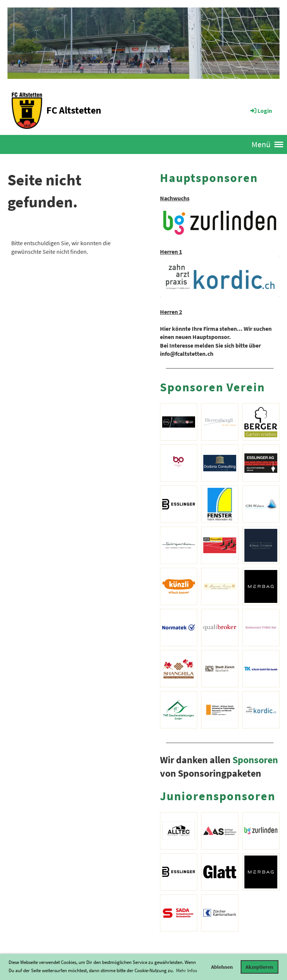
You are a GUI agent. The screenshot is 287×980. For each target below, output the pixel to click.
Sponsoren (255, 760)
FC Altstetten (74, 110)
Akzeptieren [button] (259, 967)
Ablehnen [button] (222, 967)
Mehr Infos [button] (186, 970)
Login (261, 111)
